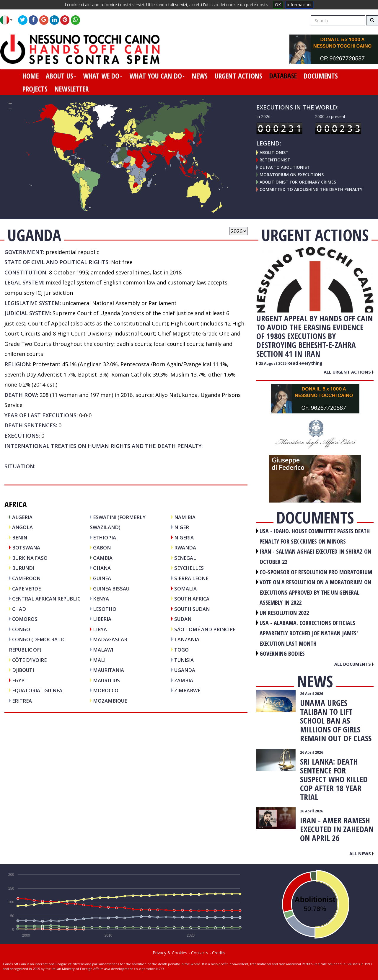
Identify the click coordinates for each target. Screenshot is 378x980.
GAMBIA (103, 558)
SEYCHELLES (189, 568)
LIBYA (100, 629)
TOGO (181, 650)
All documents (354, 664)
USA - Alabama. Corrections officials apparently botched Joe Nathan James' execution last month (309, 633)
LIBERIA (102, 619)
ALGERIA (22, 517)
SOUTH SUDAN (192, 609)
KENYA (101, 599)
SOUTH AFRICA (192, 599)
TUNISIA (184, 660)
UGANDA (185, 670)
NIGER (182, 527)
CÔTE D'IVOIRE (29, 660)
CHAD (19, 609)
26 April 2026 (312, 694)
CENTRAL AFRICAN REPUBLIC (46, 599)
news (200, 76)
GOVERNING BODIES (282, 653)
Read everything (305, 363)
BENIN (20, 538)
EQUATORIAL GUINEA (37, 690)
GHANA (102, 568)
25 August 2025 (273, 363)
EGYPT (20, 680)
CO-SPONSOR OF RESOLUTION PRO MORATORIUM (316, 572)
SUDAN (183, 619)
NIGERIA (184, 538)
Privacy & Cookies (170, 953)
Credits (219, 953)
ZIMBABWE (187, 690)
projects (35, 89)
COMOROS (25, 619)
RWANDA (185, 548)
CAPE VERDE (26, 589)
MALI (99, 660)
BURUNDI (23, 568)
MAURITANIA (109, 670)
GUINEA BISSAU (111, 589)
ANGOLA (22, 527)
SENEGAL (185, 558)
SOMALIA (185, 589)
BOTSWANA (26, 548)
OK (278, 5)
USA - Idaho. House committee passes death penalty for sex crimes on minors (315, 536)
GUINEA (102, 578)
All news (361, 853)
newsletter (72, 89)
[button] (8, 20)
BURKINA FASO (30, 558)
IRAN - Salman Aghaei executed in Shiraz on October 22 (315, 557)
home (31, 76)
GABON (102, 548)
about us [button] (61, 76)
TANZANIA (187, 639)
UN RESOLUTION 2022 (284, 613)
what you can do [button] (157, 76)
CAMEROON (26, 578)
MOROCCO (106, 690)
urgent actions (238, 76)
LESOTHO (105, 609)
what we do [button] (103, 76)
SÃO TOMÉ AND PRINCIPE (205, 629)
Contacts (200, 953)
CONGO (21, 629)
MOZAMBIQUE (110, 701)
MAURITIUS (106, 680)
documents (321, 76)
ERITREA (22, 701)
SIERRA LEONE (191, 578)
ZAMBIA (184, 680)
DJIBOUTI (23, 670)
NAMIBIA (185, 517)
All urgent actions (349, 372)
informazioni (299, 5)
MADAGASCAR (110, 639)
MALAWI (103, 650)
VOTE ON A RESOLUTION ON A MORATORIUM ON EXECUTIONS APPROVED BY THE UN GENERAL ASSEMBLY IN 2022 (315, 592)
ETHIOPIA (105, 538)
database (283, 76)
